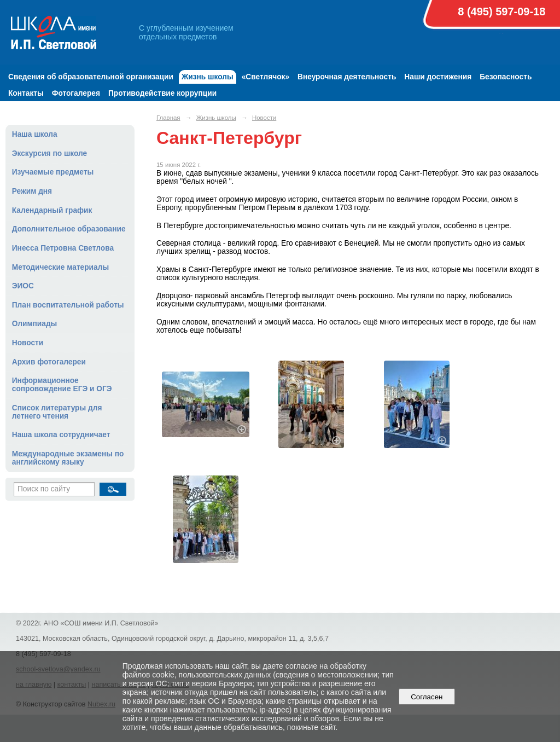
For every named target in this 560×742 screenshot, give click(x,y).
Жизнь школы (208, 77)
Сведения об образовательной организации (91, 77)
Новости (28, 343)
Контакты (26, 93)
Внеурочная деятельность (347, 77)
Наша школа (35, 134)
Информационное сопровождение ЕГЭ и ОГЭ (62, 385)
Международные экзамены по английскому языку (68, 458)
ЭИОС (23, 286)
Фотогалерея (76, 93)
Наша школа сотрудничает (61, 435)
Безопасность (506, 77)
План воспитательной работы (68, 305)
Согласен (427, 697)
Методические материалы (60, 267)
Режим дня (32, 191)
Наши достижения (438, 77)
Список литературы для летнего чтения (57, 412)
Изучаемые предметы (53, 172)
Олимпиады (35, 324)
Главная (168, 118)
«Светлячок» (266, 77)
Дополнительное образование (69, 229)
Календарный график (52, 210)
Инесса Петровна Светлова (63, 248)
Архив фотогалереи (49, 362)
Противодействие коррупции (162, 93)
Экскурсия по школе (49, 153)
